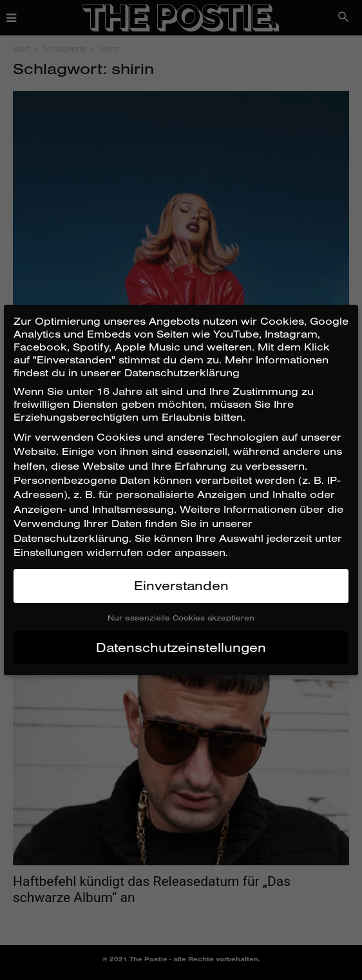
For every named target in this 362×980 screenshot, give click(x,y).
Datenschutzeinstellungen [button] (181, 647)
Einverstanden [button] (181, 585)
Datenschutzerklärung (71, 538)
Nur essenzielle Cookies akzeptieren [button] (181, 618)
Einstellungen (48, 552)
